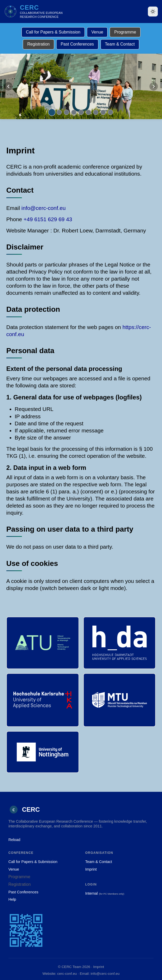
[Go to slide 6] (88, 112)
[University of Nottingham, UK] (43, 752)
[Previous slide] (8, 86)
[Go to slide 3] (66, 112)
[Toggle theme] (153, 12)
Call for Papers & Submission (53, 32)
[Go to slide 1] (52, 112)
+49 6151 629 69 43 (48, 219)
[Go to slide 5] (81, 112)
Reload (14, 840)
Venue (97, 32)
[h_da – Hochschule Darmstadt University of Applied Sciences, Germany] (120, 643)
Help (12, 899)
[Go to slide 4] (74, 112)
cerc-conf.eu (67, 974)
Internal (92, 893)
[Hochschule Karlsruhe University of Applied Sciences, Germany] (43, 700)
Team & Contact (120, 44)
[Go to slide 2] (59, 112)
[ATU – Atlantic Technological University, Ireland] (43, 643)
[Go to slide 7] (96, 112)
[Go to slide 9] (110, 112)
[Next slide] (154, 86)
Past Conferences (77, 44)
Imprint (91, 869)
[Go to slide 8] (103, 112)
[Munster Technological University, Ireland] (120, 700)
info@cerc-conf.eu (44, 208)
